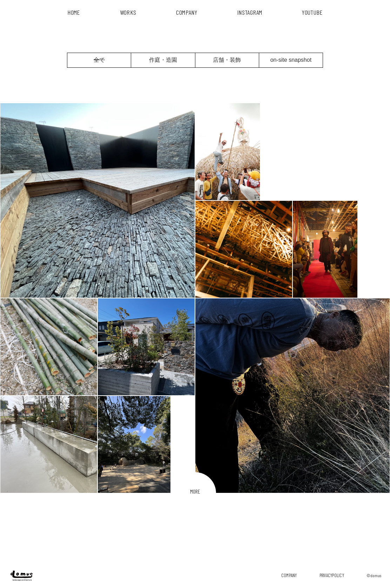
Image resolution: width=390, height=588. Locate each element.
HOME (73, 12)
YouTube (312, 12)
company (289, 575)
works (128, 12)
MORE (195, 491)
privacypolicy (332, 575)
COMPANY (187, 12)
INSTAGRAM (250, 12)
